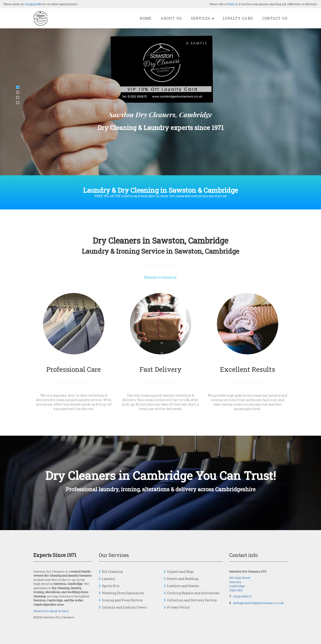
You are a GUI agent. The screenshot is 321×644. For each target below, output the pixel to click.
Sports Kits (111, 586)
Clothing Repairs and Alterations (193, 593)
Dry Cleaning (112, 572)
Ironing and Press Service (122, 600)
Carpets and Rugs (180, 572)
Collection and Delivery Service (192, 600)
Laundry (108, 579)
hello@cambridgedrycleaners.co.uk (258, 603)
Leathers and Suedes (183, 586)
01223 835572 (242, 596)
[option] (160, 104)
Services (202, 18)
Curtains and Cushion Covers (124, 607)
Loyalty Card (238, 18)
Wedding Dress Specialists (123, 593)
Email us (232, 4)
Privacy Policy (178, 607)
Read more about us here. (51, 611)
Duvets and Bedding (183, 579)
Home (146, 18)
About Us (171, 18)
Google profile (33, 4)
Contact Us (275, 18)
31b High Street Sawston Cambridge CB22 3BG (240, 584)
